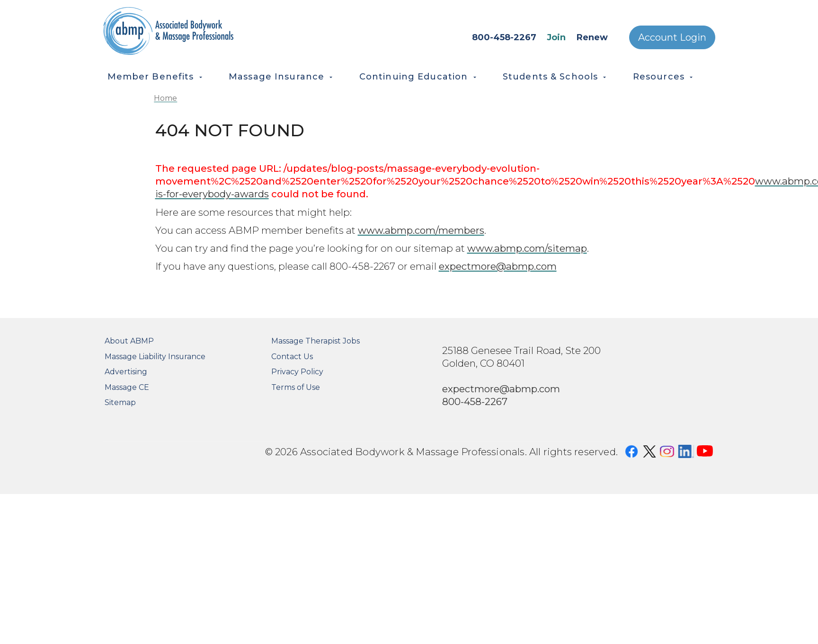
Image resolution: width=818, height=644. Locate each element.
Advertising (126, 372)
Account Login (672, 37)
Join (556, 37)
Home (165, 98)
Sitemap (120, 402)
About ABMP (129, 341)
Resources (659, 77)
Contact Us (292, 357)
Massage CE (127, 387)
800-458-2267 (504, 37)
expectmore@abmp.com (498, 266)
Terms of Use (296, 387)
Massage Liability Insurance (155, 357)
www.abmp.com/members (421, 230)
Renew (592, 37)
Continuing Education (414, 77)
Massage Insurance (276, 77)
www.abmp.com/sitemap (527, 248)
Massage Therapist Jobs (316, 341)
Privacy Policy (297, 372)
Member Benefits (151, 77)
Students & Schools (550, 77)
